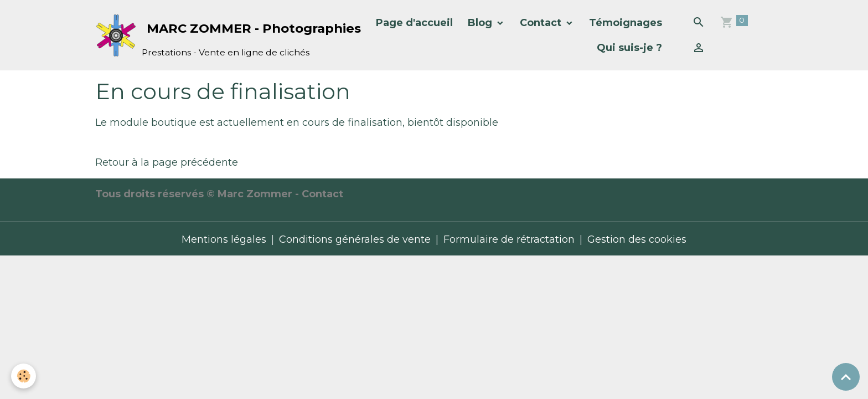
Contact (542, 23)
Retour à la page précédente (167, 162)
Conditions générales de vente (355, 239)
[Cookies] (24, 376)
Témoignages (626, 23)
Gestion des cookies (637, 239)
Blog (481, 23)
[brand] (213, 35)
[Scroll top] (846, 377)
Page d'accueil (414, 23)
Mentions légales (224, 239)
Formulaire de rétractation (509, 239)
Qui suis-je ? (629, 48)
